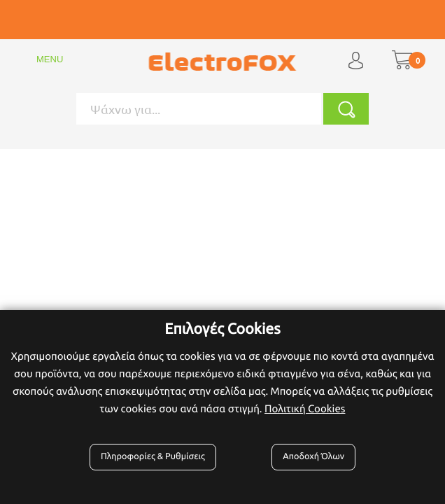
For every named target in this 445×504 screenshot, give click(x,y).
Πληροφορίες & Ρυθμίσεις (153, 456)
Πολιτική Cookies (305, 408)
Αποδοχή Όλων (313, 456)
